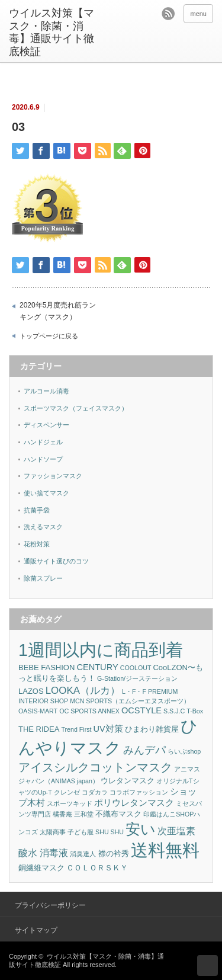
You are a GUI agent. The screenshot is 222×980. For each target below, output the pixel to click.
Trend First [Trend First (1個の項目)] (76, 729)
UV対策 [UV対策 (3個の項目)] (108, 729)
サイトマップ (36, 930)
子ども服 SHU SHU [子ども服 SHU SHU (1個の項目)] (96, 832)
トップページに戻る (49, 336)
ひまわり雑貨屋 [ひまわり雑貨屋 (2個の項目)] (152, 729)
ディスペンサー (46, 425)
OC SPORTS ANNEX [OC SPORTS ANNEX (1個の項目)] (89, 711)
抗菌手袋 (37, 510)
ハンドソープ (43, 459)
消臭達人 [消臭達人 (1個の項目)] (83, 854)
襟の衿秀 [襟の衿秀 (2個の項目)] (114, 854)
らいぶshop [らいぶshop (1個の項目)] (184, 751)
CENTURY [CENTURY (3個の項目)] (97, 667)
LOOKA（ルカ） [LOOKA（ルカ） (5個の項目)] (83, 691)
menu (198, 14)
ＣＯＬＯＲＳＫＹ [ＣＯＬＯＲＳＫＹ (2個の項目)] (97, 868)
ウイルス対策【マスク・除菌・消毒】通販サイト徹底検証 (52, 32)
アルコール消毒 (46, 391)
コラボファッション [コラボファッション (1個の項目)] (139, 792)
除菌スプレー (43, 578)
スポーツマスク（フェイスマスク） (76, 408)
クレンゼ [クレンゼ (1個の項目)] (67, 792)
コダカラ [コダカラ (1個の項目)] (95, 792)
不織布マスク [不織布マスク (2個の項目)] (118, 814)
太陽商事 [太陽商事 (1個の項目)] (53, 832)
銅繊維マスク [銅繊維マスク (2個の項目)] (41, 868)
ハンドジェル (43, 442)
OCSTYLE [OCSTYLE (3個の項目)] (141, 710)
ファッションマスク (53, 476)
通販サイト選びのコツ (56, 561)
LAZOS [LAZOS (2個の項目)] (31, 691)
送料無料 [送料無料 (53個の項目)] (165, 850)
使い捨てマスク (46, 493)
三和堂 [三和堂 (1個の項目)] (84, 814)
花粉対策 (37, 544)
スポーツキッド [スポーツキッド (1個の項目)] (70, 803)
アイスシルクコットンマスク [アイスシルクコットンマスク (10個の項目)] (95, 767)
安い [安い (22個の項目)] (141, 829)
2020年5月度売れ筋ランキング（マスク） (58, 311)
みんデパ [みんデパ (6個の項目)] (144, 750)
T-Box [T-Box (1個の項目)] (195, 711)
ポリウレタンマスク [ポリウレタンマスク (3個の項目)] (134, 803)
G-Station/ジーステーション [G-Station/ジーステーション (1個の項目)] (137, 678)
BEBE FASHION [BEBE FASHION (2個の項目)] (46, 667)
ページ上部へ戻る (207, 965)
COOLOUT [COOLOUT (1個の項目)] (136, 668)
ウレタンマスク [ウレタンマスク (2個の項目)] (128, 781)
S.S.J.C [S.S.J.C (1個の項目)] (174, 711)
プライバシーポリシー (50, 905)
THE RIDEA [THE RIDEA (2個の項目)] (39, 729)
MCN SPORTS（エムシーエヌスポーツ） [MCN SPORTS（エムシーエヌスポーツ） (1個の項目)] (130, 701)
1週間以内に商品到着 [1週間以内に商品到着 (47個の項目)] (101, 650)
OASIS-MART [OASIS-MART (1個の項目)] (38, 711)
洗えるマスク (43, 527)
